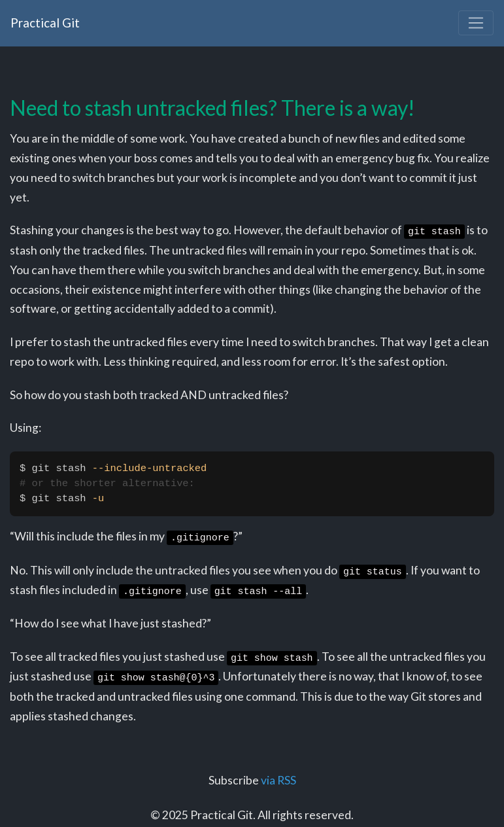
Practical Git (45, 23)
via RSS (278, 780)
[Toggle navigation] (476, 23)
